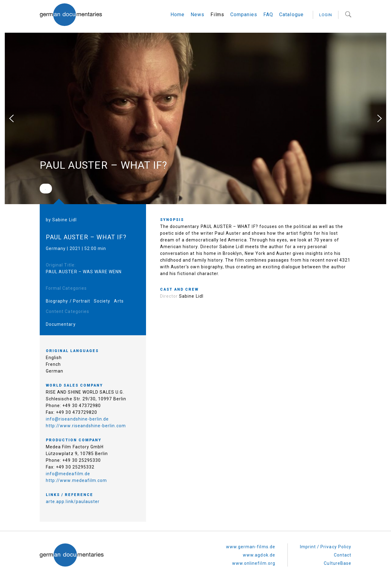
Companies (244, 15)
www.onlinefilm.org (254, 563)
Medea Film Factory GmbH (75, 447)
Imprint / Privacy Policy (326, 547)
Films (217, 15)
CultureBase (338, 563)
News (197, 15)
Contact (343, 555)
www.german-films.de (251, 547)
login (326, 15)
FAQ (268, 15)
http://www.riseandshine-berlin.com (86, 426)
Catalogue (291, 15)
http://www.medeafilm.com (76, 480)
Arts (119, 301)
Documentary (61, 324)
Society (102, 301)
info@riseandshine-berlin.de (77, 419)
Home (177, 15)
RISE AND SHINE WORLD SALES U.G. (85, 392)
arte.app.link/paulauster (73, 502)
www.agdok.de (259, 555)
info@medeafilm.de (68, 474)
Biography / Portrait (68, 301)
